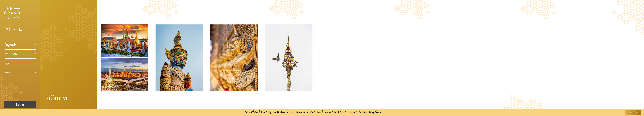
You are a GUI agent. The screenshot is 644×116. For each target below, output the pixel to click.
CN (13, 29)
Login (20, 104)
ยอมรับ (633, 112)
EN (6, 29)
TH (21, 29)
